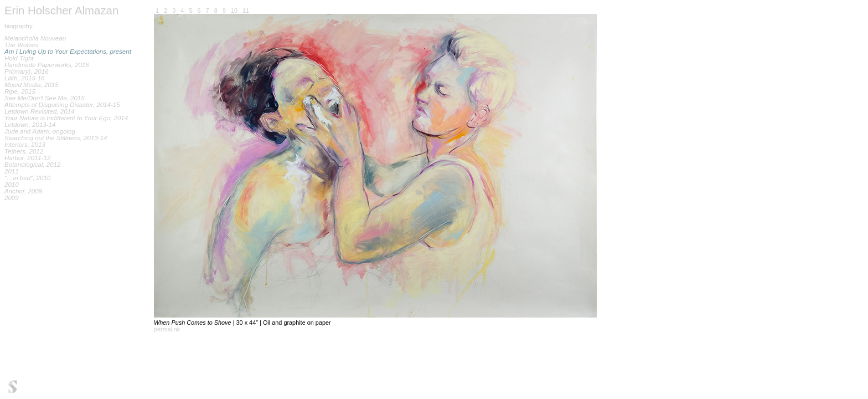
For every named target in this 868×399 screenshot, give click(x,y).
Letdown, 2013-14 (30, 125)
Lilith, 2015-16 (25, 78)
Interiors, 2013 (25, 145)
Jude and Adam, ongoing (40, 131)
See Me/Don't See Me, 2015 (45, 98)
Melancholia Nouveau (35, 38)
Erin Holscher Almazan (61, 11)
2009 (12, 198)
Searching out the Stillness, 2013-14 (56, 138)
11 (246, 11)
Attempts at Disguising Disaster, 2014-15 (62, 105)
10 (234, 11)
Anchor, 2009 (23, 191)
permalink (167, 329)
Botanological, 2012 (32, 165)
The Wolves (21, 45)
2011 (12, 171)
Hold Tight (19, 58)
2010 (12, 185)
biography (19, 26)
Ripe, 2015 (20, 91)
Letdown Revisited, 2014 (39, 111)
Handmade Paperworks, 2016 (47, 65)
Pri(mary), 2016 (27, 71)
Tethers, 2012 (24, 151)
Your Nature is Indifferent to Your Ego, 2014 (66, 118)
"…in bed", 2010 (27, 178)
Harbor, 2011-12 (27, 158)
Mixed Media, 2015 (32, 85)
